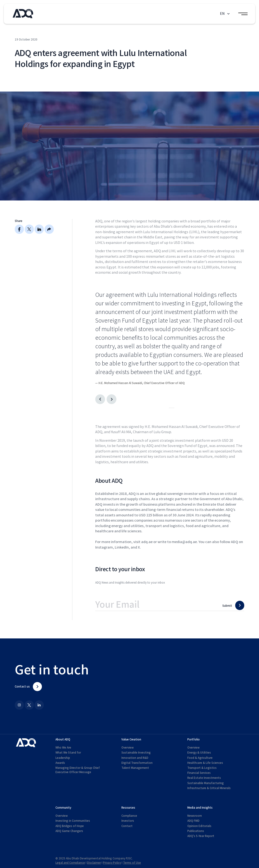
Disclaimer (94, 863)
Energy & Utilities (199, 753)
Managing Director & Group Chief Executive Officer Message (78, 770)
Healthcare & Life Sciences (205, 763)
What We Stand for (68, 753)
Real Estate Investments (204, 778)
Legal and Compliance (70, 863)
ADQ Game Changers (69, 831)
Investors (128, 821)
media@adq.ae (184, 542)
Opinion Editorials (199, 826)
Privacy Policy (112, 863)
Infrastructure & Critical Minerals (209, 788)
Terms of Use (132, 863)
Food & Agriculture (200, 758)
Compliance (129, 816)
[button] (225, 14)
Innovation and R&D (135, 758)
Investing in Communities (73, 821)
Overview (127, 748)
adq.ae (147, 542)
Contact (127, 826)
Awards (60, 763)
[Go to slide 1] (170, 408)
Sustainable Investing (136, 753)
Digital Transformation (137, 763)
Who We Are (63, 748)
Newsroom (195, 816)
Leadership (63, 758)
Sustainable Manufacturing (206, 783)
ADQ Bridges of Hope (70, 826)
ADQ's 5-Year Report (201, 836)
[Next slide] (112, 399)
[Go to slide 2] (173, 408)
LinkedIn (122, 547)
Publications (196, 831)
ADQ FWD (193, 821)
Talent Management (135, 768)
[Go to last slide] (100, 399)
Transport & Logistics (202, 768)
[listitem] (170, 338)
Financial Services (199, 773)
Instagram (104, 547)
